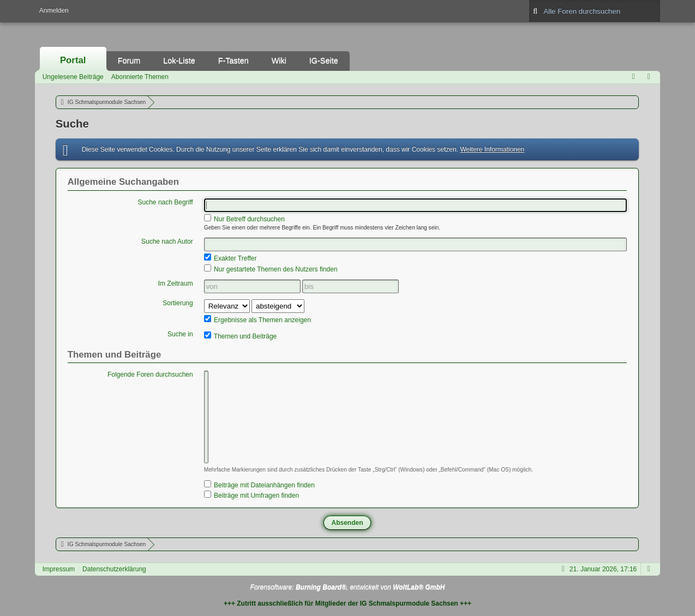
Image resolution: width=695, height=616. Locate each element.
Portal (73, 60)
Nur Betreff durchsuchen (244, 219)
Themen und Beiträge (241, 336)
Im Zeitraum (176, 283)
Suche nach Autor (167, 241)
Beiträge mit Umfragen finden (251, 495)
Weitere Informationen (492, 149)
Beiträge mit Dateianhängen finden (259, 485)
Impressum (59, 569)
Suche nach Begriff (166, 202)
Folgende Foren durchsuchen (150, 375)
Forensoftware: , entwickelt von (348, 587)
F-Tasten (233, 61)
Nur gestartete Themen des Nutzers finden (271, 269)
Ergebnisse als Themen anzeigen (257, 319)
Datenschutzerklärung (114, 569)
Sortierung (178, 303)
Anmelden (54, 10)
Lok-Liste (179, 61)
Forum (129, 61)
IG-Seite (324, 61)
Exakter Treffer (230, 258)
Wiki (279, 61)
